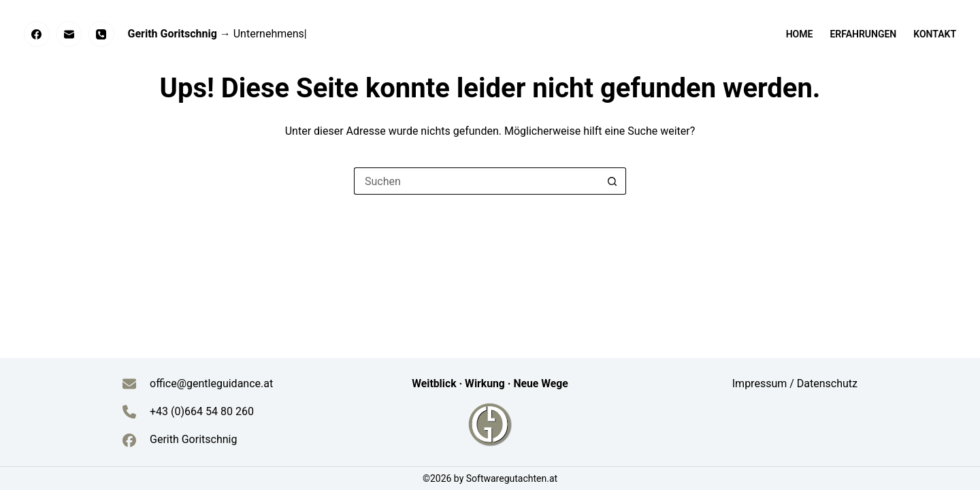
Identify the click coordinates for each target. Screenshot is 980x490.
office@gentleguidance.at (211, 383)
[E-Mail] (69, 34)
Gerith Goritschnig (193, 439)
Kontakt (935, 34)
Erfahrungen (863, 34)
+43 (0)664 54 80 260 (202, 411)
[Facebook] (37, 34)
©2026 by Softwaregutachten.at (490, 478)
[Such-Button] (612, 181)
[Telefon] (101, 34)
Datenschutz (827, 383)
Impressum (761, 383)
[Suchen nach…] (476, 181)
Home (800, 34)
